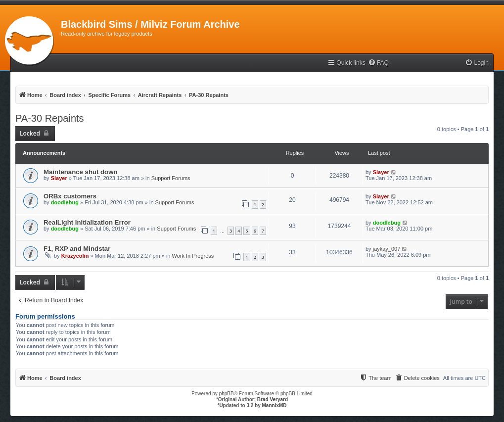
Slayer (59, 178)
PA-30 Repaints (50, 118)
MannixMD (275, 405)
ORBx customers (70, 196)
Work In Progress (193, 256)
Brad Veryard (273, 399)
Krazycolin (75, 256)
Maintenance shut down (80, 172)
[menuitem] (378, 63)
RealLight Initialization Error (87, 222)
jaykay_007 (387, 249)
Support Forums (171, 178)
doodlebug (65, 202)
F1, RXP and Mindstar (77, 249)
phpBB (227, 394)
